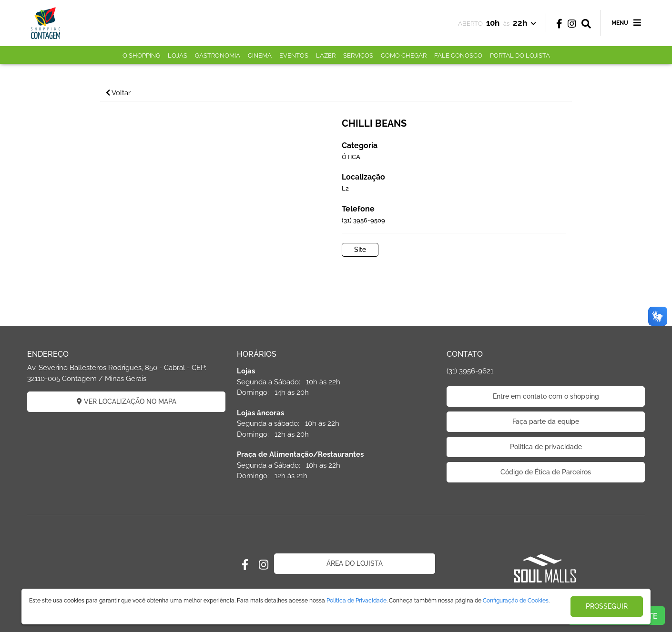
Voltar (118, 93)
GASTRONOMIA (218, 55)
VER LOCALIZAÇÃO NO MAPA (127, 401)
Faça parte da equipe (546, 421)
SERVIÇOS (358, 55)
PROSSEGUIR (607, 606)
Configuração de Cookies (516, 601)
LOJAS (178, 55)
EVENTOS (294, 55)
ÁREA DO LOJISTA (355, 563)
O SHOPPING (141, 55)
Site (360, 250)
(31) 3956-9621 (470, 371)
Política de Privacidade (356, 601)
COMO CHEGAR (404, 55)
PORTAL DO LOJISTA (520, 55)
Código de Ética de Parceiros (546, 472)
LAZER (326, 55)
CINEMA (260, 55)
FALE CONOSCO (458, 55)
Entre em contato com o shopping (546, 396)
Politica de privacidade (546, 447)
